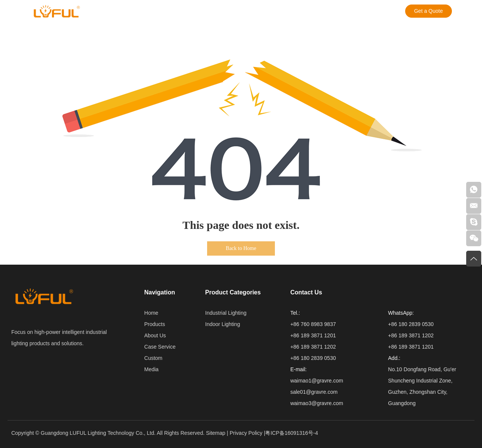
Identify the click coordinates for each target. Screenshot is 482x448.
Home (151, 313)
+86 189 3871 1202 (411, 335)
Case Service (179, 11)
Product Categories (233, 292)
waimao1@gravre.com (317, 381)
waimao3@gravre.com (317, 403)
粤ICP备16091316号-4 (291, 433)
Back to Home (241, 248)
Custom (219, 11)
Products (102, 11)
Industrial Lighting (226, 313)
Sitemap (216, 433)
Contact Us (283, 11)
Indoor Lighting (223, 324)
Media (249, 11)
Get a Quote (429, 11)
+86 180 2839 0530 (411, 324)
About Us (138, 11)
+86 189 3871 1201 (411, 347)
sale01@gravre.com (314, 392)
